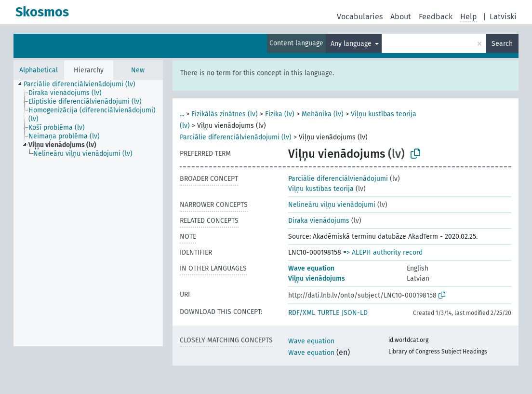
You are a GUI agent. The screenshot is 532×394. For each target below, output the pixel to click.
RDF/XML (302, 313)
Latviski (503, 17)
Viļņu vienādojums (317, 279)
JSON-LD (355, 313)
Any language (352, 44)
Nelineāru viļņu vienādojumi (332, 205)
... (182, 114)
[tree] (88, 213)
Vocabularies (360, 17)
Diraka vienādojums (319, 221)
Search (502, 44)
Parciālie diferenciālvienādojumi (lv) (236, 137)
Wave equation (311, 268)
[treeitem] (84, 84)
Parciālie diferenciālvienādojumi (338, 179)
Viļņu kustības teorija (321, 189)
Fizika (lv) (280, 114)
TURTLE (328, 313)
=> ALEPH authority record (383, 252)
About (401, 17)
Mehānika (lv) (323, 114)
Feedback (436, 17)
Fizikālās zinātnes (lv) (225, 114)
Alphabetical (39, 70)
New (138, 70)
